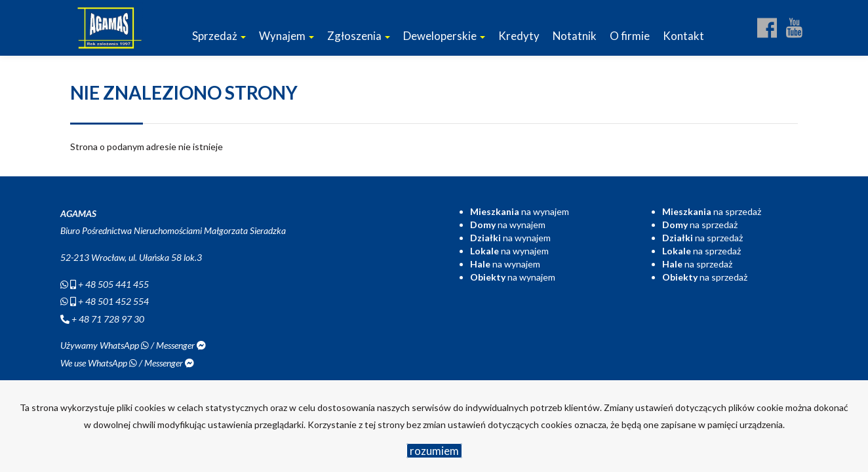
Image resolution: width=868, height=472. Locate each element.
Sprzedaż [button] (219, 36)
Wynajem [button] (286, 36)
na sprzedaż (712, 211)
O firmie (630, 36)
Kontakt (683, 36)
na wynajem (520, 211)
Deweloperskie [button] (444, 36)
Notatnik (575, 36)
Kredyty (519, 36)
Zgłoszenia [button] (359, 36)
